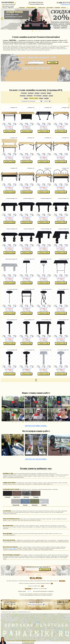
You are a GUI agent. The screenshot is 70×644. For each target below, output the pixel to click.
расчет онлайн (12, 548)
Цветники (45, 96)
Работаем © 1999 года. (10, 604)
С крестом (43, 93)
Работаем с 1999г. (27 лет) (8, 8)
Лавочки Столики (33, 98)
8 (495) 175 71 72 (62, 602)
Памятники (24, 93)
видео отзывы (36, 425)
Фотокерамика (38, 96)
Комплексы (23, 96)
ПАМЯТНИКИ (8, 2)
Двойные (37, 93)
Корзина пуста (65, 5)
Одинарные (31, 93)
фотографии (36, 459)
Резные (49, 93)
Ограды (26, 98)
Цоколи (51, 96)
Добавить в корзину (9, 126)
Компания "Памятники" (10, 602)
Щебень (46, 98)
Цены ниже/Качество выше (8, 5)
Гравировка (30, 96)
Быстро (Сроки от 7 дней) (8, 6)
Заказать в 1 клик (9, 131)
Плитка (41, 98)
